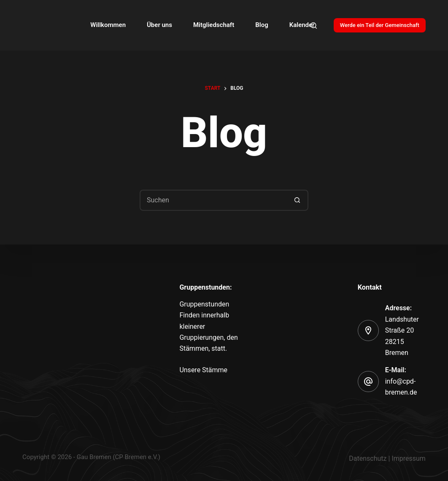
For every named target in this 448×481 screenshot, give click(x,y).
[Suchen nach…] (213, 200)
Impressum (409, 458)
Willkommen (108, 25)
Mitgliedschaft (214, 25)
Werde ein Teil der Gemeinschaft (380, 25)
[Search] (314, 26)
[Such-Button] (298, 200)
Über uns (159, 25)
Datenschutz (368, 458)
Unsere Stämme (203, 370)
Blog (262, 25)
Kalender (302, 25)
